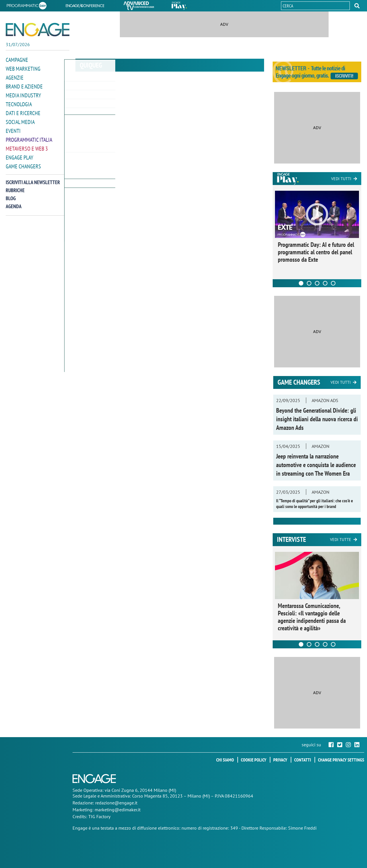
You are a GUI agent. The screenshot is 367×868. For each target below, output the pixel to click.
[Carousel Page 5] (333, 283)
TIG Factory (99, 816)
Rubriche (15, 187)
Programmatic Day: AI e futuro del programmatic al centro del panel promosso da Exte (316, 252)
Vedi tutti (341, 179)
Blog (11, 195)
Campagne (16, 60)
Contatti (303, 760)
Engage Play (19, 154)
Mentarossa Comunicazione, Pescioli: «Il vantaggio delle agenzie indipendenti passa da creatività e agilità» (312, 617)
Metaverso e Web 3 (26, 146)
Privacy (280, 760)
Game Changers (22, 163)
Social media (19, 120)
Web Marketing (22, 68)
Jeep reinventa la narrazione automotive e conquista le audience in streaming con (316, 465)
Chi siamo (225, 760)
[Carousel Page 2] (309, 283)
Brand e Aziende (23, 85)
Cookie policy (254, 760)
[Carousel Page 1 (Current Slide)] (301, 283)
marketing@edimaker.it (118, 810)
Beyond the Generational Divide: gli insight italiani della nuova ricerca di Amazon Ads (317, 419)
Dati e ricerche (22, 111)
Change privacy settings (341, 760)
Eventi (13, 128)
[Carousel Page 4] (325, 283)
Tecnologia (18, 103)
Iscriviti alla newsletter (33, 179)
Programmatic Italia (28, 137)
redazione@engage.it (116, 803)
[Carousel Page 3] (317, 283)
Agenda (14, 203)
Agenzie (14, 77)
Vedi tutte (341, 540)
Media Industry (22, 94)
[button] (357, 6)
